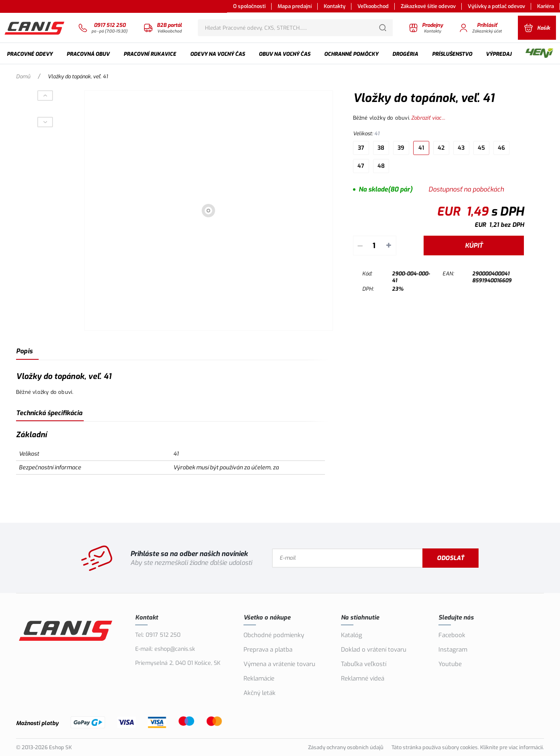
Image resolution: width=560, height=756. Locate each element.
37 (361, 148)
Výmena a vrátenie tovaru (279, 664)
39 (401, 148)
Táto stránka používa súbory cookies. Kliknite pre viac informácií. (468, 747)
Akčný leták (260, 693)
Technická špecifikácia (49, 413)
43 (461, 148)
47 (361, 166)
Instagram (453, 650)
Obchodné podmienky (274, 635)
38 (381, 148)
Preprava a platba (268, 650)
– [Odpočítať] (360, 246)
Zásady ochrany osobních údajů (346, 747)
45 (481, 148)
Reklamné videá (363, 679)
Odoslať (450, 558)
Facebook (452, 635)
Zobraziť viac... (428, 118)
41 (421, 148)
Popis (24, 351)
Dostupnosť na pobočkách (466, 189)
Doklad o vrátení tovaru (374, 650)
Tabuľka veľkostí (364, 664)
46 (501, 148)
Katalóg (352, 635)
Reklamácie (259, 679)
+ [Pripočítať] (389, 246)
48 (381, 166)
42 (441, 148)
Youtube (450, 664)
